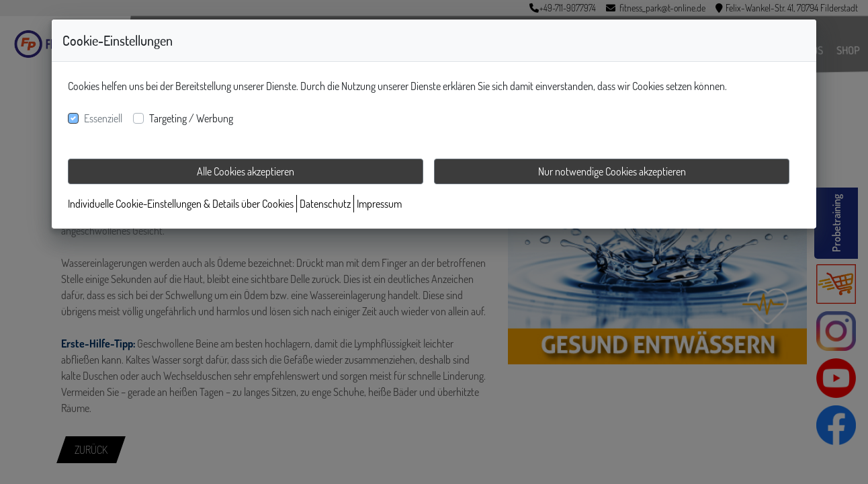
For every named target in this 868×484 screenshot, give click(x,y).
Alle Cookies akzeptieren (246, 171)
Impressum (379, 204)
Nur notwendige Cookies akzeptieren (612, 171)
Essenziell (103, 118)
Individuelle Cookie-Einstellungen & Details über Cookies (181, 204)
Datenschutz (325, 204)
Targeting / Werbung (191, 118)
